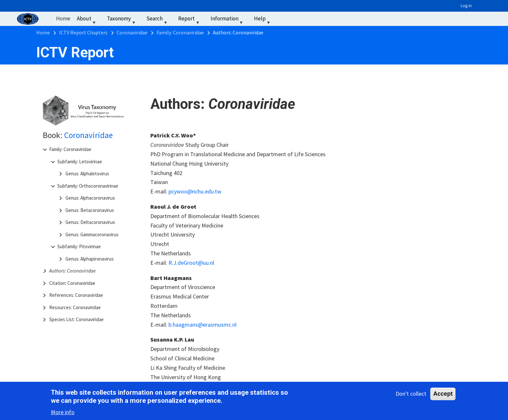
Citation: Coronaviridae (72, 283)
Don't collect (411, 395)
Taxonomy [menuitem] (122, 20)
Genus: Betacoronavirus (90, 210)
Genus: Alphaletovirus (87, 174)
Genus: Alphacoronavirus (90, 198)
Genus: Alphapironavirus (90, 259)
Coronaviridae (88, 135)
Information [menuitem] (228, 20)
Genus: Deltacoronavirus (90, 222)
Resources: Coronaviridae (75, 307)
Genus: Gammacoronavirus (92, 234)
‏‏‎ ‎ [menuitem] (282, 18)
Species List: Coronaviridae (76, 319)
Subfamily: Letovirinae (80, 162)
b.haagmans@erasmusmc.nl (202, 325)
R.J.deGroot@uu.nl (191, 263)
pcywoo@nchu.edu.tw (195, 191)
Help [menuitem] (263, 20)
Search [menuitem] (158, 20)
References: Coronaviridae (76, 295)
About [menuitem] (87, 20)
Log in (466, 6)
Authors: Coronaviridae (72, 271)
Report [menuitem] (190, 20)
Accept (443, 395)
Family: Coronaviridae (70, 149)
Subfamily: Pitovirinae (79, 246)
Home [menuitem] (63, 18)
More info (63, 413)
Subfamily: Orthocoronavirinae (88, 186)
